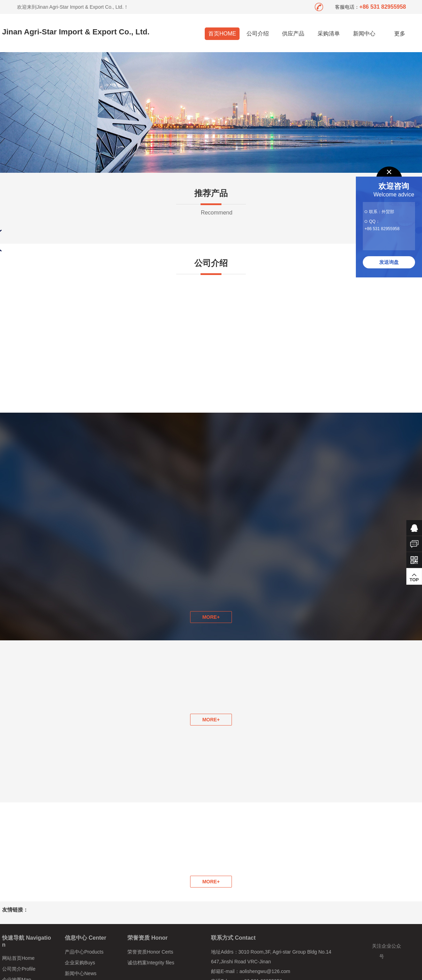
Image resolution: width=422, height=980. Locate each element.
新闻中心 (364, 34)
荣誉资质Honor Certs (150, 952)
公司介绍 (258, 34)
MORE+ (211, 720)
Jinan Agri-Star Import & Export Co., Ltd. (76, 32)
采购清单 (329, 34)
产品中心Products (84, 952)
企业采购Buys (80, 963)
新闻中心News (81, 973)
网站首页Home (18, 958)
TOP (414, 577)
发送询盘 (389, 262)
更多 (400, 34)
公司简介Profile (19, 969)
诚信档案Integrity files (151, 963)
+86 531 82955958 (382, 229)
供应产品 (293, 34)
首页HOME (222, 34)
